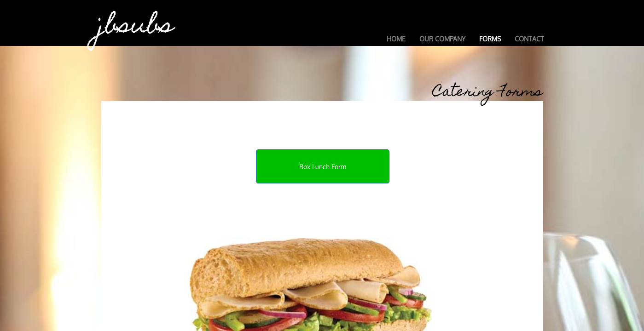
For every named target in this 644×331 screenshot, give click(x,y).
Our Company (442, 39)
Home (396, 39)
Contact (529, 39)
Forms (490, 39)
